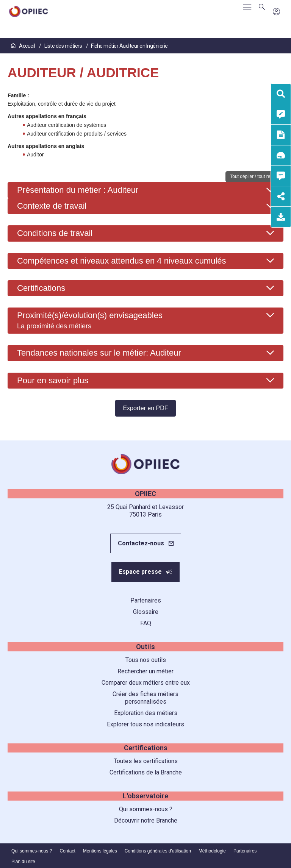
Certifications (41, 288)
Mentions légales (100, 851)
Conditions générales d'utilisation (158, 851)
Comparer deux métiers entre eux (146, 683)
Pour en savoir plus (53, 380)
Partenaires (146, 600)
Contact (67, 851)
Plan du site (23, 862)
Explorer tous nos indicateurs (145, 724)
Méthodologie (212, 851)
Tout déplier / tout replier (254, 176)
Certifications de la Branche (146, 772)
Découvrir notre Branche (146, 820)
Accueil (23, 46)
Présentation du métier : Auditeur (78, 190)
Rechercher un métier (145, 671)
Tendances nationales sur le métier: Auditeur (99, 353)
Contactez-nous (141, 543)
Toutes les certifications (146, 761)
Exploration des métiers (146, 713)
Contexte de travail (52, 206)
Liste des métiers (64, 46)
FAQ (146, 623)
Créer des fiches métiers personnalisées (145, 698)
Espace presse (140, 572)
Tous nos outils (146, 660)
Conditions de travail (55, 233)
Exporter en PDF (145, 408)
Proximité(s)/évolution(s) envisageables (90, 320)
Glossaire (146, 612)
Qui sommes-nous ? (146, 809)
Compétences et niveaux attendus (122, 261)
